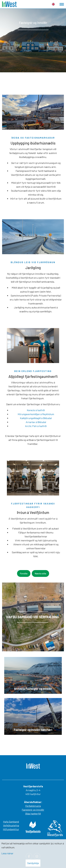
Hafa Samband (11, 822)
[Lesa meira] (33, 617)
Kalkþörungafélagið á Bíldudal (36, 418)
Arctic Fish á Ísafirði (36, 426)
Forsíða (24, 573)
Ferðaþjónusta (33, 806)
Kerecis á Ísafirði (36, 410)
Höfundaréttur (11, 829)
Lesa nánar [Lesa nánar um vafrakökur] (7, 853)
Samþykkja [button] (33, 863)
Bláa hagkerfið (33, 814)
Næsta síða (40, 573)
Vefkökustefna (11, 825)
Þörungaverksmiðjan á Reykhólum (36, 414)
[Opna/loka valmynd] (62, 4)
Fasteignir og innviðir (33, 810)
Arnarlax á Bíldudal (36, 422)
